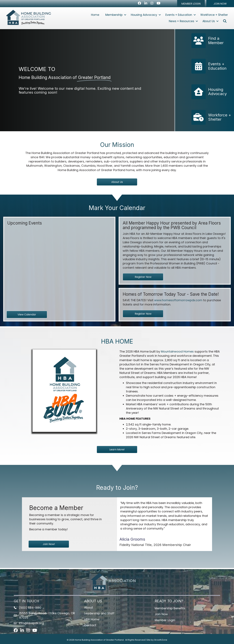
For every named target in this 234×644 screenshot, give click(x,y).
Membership (114, 15)
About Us (209, 21)
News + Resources (182, 21)
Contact (90, 625)
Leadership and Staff (99, 613)
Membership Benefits (170, 608)
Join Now (161, 614)
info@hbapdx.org (31, 623)
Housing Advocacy (144, 15)
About (89, 607)
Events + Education (179, 15)
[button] (191, 4)
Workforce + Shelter (214, 15)
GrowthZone (161, 640)
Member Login (165, 620)
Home (95, 15)
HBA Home (92, 619)
